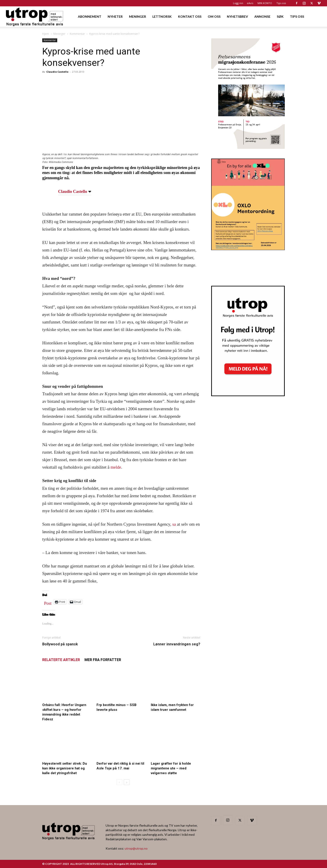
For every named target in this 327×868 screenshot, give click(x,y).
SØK (280, 16)
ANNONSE (262, 16)
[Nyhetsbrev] (248, 395)
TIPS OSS (297, 16)
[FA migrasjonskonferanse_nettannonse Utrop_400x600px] (248, 147)
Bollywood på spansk (60, 644)
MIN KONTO (265, 3)
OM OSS (214, 16)
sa (174, 524)
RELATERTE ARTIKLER (61, 660)
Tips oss (281, 3)
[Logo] (35, 16)
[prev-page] (119, 782)
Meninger (59, 34)
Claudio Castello (57, 72)
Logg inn (238, 3)
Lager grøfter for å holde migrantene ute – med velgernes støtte (171, 768)
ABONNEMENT (90, 16)
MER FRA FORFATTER (103, 660)
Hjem (46, 34)
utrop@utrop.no (136, 848)
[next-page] (127, 782)
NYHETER (115, 16)
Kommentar (77, 34)
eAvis (250, 3)
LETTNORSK (162, 16)
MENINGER (137, 16)
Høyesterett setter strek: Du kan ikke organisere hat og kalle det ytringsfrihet (65, 768)
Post (48, 602)
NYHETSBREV (237, 16)
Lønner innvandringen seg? (177, 644)
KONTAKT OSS (190, 16)
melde (116, 467)
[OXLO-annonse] (248, 249)
